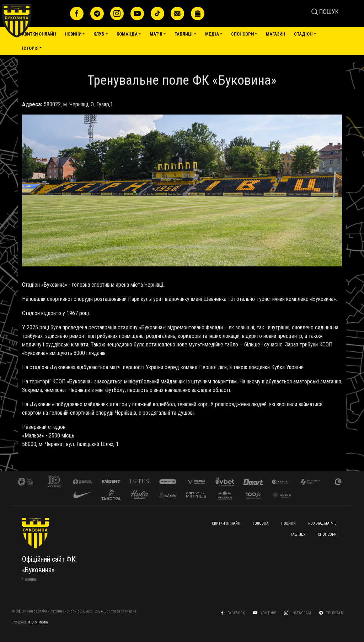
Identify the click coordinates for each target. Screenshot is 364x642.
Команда (127, 34)
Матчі (156, 34)
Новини (73, 34)
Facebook (237, 613)
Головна (261, 523)
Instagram (302, 613)
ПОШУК (325, 12)
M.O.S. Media (38, 622)
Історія (30, 48)
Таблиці (184, 34)
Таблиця (298, 534)
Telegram (335, 613)
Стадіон (303, 34)
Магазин (275, 34)
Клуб (99, 34)
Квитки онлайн (39, 34)
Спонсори (242, 34)
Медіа (212, 34)
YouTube (269, 613)
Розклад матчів (322, 523)
